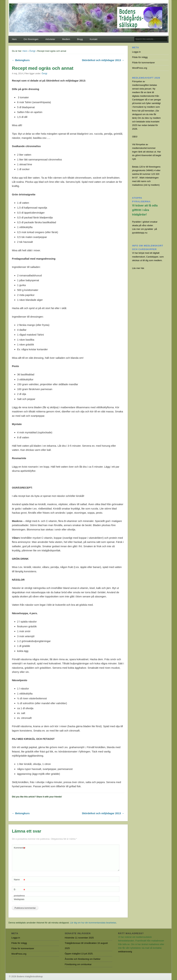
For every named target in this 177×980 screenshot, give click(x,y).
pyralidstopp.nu (140, 233)
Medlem (66, 39)
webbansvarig (125, 952)
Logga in (136, 52)
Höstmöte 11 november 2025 (79, 938)
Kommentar (20, 848)
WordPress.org (139, 68)
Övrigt (32, 51)
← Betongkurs (21, 60)
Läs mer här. (138, 268)
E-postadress (19, 892)
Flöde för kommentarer (143, 63)
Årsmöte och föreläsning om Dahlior (83, 959)
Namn (19, 880)
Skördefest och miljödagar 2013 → (103, 60)
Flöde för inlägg (140, 57)
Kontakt (94, 39)
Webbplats (19, 899)
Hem (14, 39)
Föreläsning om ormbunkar (78, 964)
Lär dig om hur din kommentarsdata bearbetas (93, 923)
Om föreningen (31, 39)
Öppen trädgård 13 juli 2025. (79, 954)
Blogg (80, 39)
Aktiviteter (50, 39)
